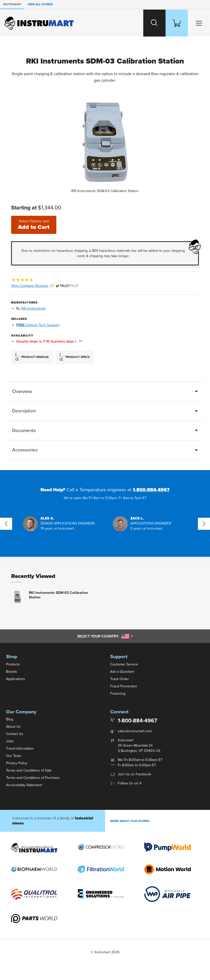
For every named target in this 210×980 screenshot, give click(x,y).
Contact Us (15, 734)
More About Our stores (130, 821)
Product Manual (32, 357)
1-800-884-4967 (151, 490)
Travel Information (20, 748)
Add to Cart (34, 225)
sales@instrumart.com (135, 731)
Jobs (10, 741)
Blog (10, 719)
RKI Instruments (33, 308)
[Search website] (154, 23)
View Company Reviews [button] (45, 286)
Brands (12, 672)
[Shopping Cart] (177, 23)
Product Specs (75, 357)
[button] (77, 341)
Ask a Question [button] (122, 672)
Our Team (14, 756)
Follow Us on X (130, 783)
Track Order (120, 679)
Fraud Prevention (124, 686)
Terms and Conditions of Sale (29, 770)
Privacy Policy (17, 763)
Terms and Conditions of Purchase (33, 778)
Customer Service (124, 664)
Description (24, 411)
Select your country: (105, 636)
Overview (22, 391)
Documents (24, 431)
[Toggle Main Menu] (199, 23)
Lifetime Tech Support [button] (38, 325)
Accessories (25, 450)
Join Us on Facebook (134, 774)
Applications (16, 679)
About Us (13, 727)
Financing (118, 694)
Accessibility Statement (24, 785)
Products (13, 664)
